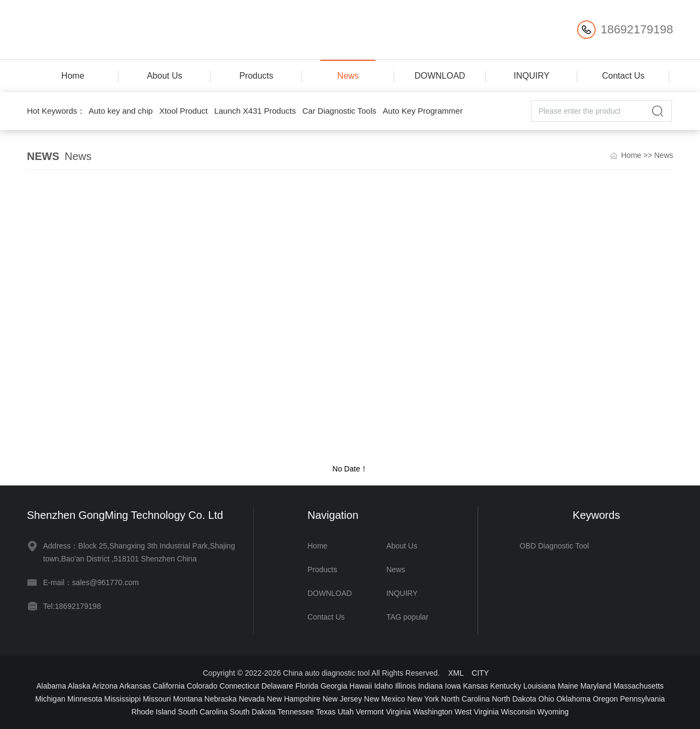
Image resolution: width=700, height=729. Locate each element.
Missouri (157, 699)
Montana (187, 699)
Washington (433, 712)
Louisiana (540, 686)
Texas (326, 712)
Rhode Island (154, 712)
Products (256, 76)
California (169, 686)
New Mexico (384, 699)
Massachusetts (638, 686)
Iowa (453, 686)
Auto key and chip (120, 111)
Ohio (547, 699)
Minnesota (85, 699)
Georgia (334, 686)
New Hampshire (294, 699)
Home (73, 76)
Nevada (251, 699)
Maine (568, 686)
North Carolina (465, 699)
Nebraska (221, 699)
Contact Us (623, 76)
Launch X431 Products (255, 111)
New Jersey (342, 699)
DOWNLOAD (440, 76)
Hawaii (361, 686)
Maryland (596, 686)
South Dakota (253, 712)
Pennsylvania (643, 699)
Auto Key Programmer (423, 111)
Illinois (406, 686)
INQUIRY (531, 76)
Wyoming (553, 712)
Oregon (605, 699)
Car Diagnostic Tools (339, 111)
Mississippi (123, 699)
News (348, 76)
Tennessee (296, 712)
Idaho (384, 686)
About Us (165, 76)
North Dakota (514, 699)
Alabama (51, 686)
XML (456, 673)
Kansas (476, 686)
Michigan (50, 699)
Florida (307, 686)
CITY (480, 673)
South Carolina (203, 712)
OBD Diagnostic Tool (554, 546)
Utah (346, 712)
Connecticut (240, 686)
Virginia (398, 712)
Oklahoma (573, 699)
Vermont (370, 712)
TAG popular (407, 617)
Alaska (79, 686)
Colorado (202, 686)
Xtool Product (184, 111)
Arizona (105, 686)
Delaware (277, 686)
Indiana (430, 686)
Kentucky (506, 686)
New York (423, 699)
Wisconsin (518, 712)
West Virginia (477, 712)
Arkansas (135, 686)
